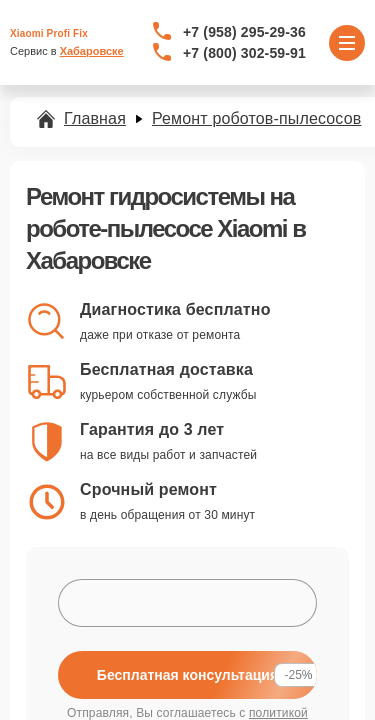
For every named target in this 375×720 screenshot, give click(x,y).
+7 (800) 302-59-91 (244, 53)
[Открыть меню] (347, 43)
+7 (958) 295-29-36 (244, 32)
